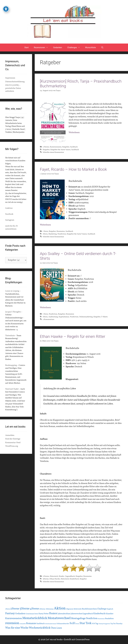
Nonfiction (62, 234)
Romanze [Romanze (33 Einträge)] (31, 623)
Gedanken (58, 47)
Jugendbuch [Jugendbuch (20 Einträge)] (88, 614)
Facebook (9, 214)
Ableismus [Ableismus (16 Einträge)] (50, 609)
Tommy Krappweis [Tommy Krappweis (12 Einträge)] (104, 624)
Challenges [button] (75, 47)
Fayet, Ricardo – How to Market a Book (73, 169)
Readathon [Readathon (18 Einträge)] (109, 619)
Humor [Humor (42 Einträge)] (53, 614)
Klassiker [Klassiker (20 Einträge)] (110, 614)
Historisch (54, 576)
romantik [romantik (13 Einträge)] (23, 624)
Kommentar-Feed (13, 443)
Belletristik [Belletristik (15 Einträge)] (78, 609)
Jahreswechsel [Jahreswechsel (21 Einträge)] (77, 614)
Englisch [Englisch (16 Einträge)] (110, 609)
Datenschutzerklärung (15, 82)
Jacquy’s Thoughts (13, 312)
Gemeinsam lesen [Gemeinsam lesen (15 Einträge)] (32, 614)
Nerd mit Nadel (12, 389)
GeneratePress (83, 640)
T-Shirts (104, 317)
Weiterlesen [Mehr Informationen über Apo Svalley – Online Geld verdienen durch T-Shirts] (45, 308)
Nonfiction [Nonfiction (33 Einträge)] (92, 618)
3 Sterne (46, 576)
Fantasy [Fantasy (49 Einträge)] (10, 613)
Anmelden (10, 435)
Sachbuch (74, 147)
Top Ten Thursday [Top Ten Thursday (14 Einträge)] (116, 624)
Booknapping (11, 365)
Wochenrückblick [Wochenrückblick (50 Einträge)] (40, 628)
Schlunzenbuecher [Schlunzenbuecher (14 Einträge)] (63, 624)
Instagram (10, 220)
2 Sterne (46, 147)
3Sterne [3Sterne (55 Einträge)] (25, 609)
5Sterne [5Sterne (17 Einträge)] (42, 609)
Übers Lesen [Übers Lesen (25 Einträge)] (56, 628)
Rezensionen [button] (42, 47)
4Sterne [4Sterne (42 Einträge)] (34, 609)
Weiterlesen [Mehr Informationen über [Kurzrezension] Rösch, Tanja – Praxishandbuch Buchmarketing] (74, 133)
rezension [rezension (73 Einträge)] (12, 623)
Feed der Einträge (13, 439)
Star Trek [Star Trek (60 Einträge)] (85, 623)
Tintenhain (10, 336)
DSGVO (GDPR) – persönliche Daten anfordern (13, 88)
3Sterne (46, 579)
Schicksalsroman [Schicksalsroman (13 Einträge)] (51, 624)
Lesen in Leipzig (12, 291)
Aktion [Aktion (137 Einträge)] (60, 608)
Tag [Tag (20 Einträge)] (97, 624)
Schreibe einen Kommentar (53, 152)
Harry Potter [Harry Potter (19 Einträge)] (44, 614)
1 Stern (45, 231)
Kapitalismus (64, 317)
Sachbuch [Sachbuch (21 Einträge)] (41, 624)
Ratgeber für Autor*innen (61, 150)
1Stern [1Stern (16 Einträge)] (8, 609)
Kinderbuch (74, 579)
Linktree (9, 208)
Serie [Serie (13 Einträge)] (77, 624)
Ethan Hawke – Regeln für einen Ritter (73, 336)
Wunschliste (90, 47)
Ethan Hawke (55, 579)
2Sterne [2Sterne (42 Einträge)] (15, 609)
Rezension (61, 231)
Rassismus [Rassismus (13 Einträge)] (101, 619)
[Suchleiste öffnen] (102, 47)
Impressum (10, 78)
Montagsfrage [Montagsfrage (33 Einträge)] (78, 618)
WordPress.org (12, 446)
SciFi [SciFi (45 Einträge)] (73, 623)
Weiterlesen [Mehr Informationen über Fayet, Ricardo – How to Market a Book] (45, 225)
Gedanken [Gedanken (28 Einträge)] (20, 614)
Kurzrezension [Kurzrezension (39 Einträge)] (14, 618)
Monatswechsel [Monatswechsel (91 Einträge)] (59, 618)
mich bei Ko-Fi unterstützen (11, 228)
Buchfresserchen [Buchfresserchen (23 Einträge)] (89, 609)
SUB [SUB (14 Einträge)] (93, 624)
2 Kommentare (48, 319)
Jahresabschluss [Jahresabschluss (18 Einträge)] (64, 614)
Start (27, 47)
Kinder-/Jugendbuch (67, 576)
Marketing (53, 234)
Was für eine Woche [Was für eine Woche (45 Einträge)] (17, 628)
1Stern (45, 234)
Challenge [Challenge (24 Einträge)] (102, 609)
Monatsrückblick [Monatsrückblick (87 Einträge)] (35, 618)
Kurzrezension (56, 147)
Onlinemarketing (86, 317)
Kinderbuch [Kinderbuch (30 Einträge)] (99, 614)
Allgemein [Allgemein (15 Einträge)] (70, 609)
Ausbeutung (53, 317)
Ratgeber (66, 147)
